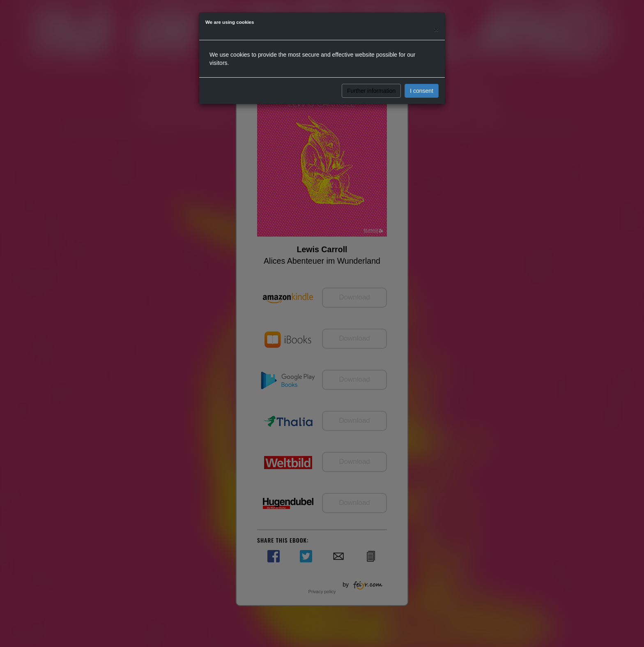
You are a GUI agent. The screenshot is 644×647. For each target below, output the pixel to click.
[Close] (436, 29)
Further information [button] (371, 91)
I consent (422, 91)
